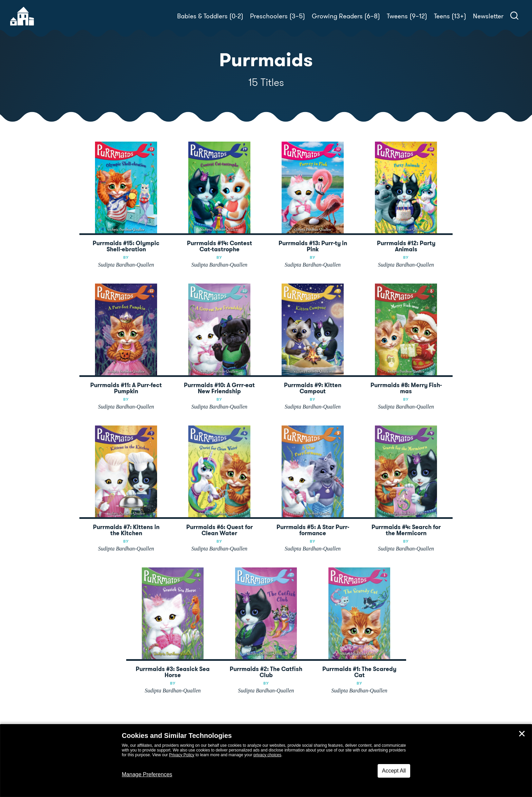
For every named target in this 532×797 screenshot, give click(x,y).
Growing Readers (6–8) (346, 16)
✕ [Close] (522, 734)
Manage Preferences (147, 774)
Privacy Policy (182, 755)
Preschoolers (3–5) (278, 16)
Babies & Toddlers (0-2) (210, 16)
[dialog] (266, 761)
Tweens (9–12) (407, 16)
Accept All (394, 771)
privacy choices (267, 755)
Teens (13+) (450, 16)
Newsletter (488, 16)
